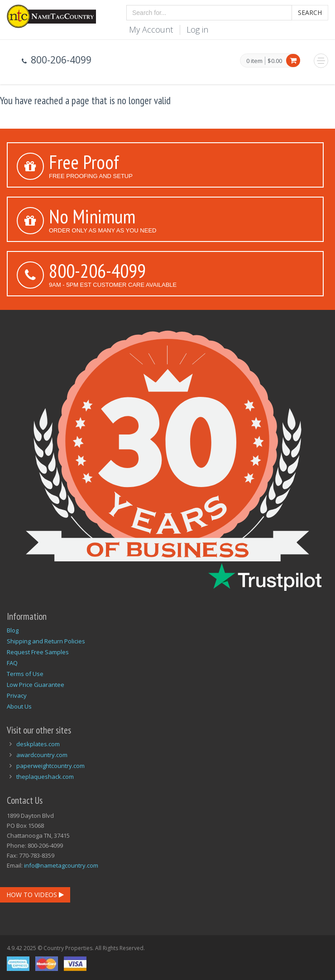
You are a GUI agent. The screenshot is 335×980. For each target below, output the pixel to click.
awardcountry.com (42, 755)
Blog (13, 630)
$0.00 (275, 61)
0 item (254, 61)
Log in (197, 29)
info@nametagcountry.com (61, 865)
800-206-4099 (97, 270)
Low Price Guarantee (36, 685)
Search (310, 12)
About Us (19, 706)
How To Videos (35, 895)
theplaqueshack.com (45, 777)
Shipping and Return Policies (46, 641)
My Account (151, 29)
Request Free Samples (38, 652)
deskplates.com (38, 744)
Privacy (17, 695)
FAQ (12, 663)
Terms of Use (25, 674)
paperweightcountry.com (50, 766)
